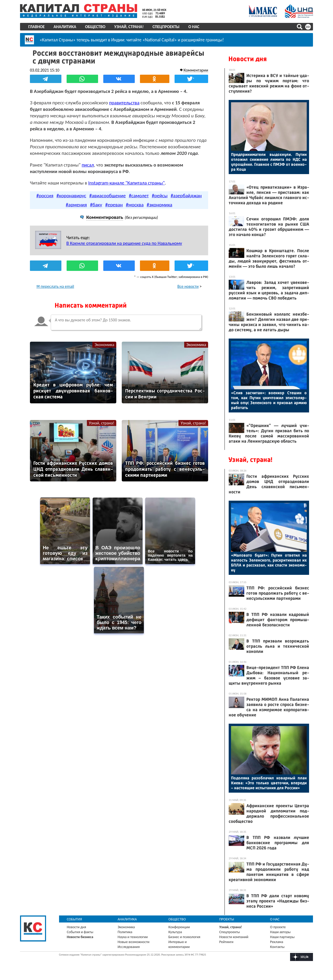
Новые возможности (134, 942)
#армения (76, 211)
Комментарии (194, 70)
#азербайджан (186, 202)
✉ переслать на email (57, 293)
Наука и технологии (133, 937)
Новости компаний (234, 937)
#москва (135, 211)
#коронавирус (71, 202)
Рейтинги (226, 942)
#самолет (139, 202)
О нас (195, 27)
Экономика (105, 351)
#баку (96, 211)
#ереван (114, 211)
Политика (126, 932)
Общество (96, 27)
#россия (45, 202)
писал (89, 171)
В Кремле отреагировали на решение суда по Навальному (126, 250)
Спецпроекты (167, 27)
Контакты (277, 947)
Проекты (226, 919)
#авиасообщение (107, 202)
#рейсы (160, 202)
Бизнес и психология (185, 937)
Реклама (276, 942)
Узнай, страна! (130, 27)
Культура (175, 932)
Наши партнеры (282, 937)
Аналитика (66, 27)
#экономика (159, 211)
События (75, 919)
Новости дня (247, 59)
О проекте (277, 927)
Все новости (187, 293)
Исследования (129, 947)
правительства (126, 102)
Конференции (179, 927)
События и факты (81, 932)
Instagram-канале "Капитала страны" (128, 189)
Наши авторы (280, 932)
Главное (37, 27)
